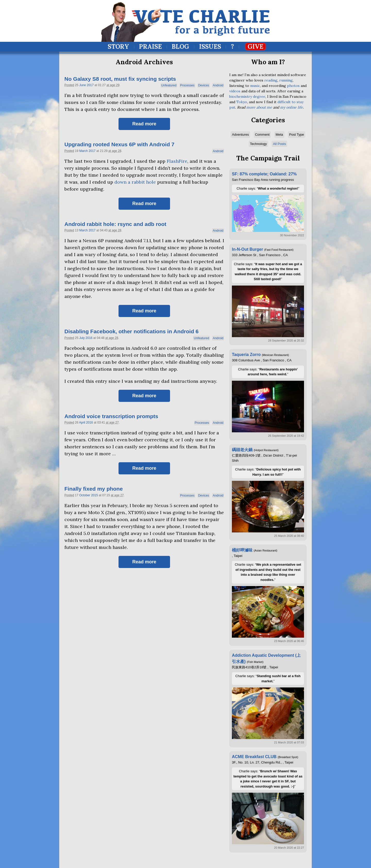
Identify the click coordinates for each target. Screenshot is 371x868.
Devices (204, 85)
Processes (187, 85)
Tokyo (242, 102)
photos (293, 86)
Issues (210, 47)
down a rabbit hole (135, 182)
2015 (94, 495)
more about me (259, 107)
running (286, 80)
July (82, 338)
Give (255, 47)
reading (271, 80)
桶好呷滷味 (242, 550)
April (82, 423)
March (83, 151)
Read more (144, 124)
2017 (90, 85)
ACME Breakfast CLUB (254, 757)
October (85, 495)
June (82, 85)
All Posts (279, 144)
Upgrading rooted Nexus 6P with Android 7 (119, 144)
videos (235, 91)
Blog (180, 47)
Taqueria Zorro (246, 355)
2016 (89, 338)
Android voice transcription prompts (111, 416)
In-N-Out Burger (247, 249)
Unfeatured (169, 85)
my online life (292, 107)
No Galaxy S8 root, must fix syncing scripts (120, 79)
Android (218, 85)
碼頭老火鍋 (242, 450)
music (255, 86)
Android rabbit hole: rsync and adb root (115, 224)
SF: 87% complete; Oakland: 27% (264, 174)
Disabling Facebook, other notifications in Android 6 (132, 331)
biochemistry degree (247, 96)
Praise (150, 47)
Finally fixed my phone (94, 489)
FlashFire (177, 161)
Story (118, 47)
